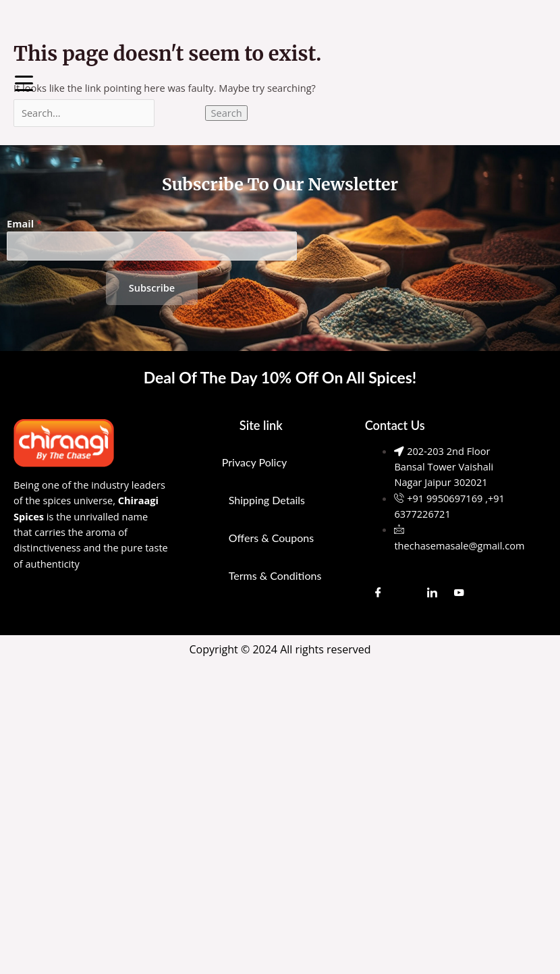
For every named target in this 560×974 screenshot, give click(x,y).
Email (24, 223)
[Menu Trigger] (24, 83)
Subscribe (152, 288)
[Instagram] (405, 592)
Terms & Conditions (275, 575)
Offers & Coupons (271, 538)
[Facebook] (379, 592)
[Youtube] (459, 592)
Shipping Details (267, 500)
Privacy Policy (255, 462)
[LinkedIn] (432, 592)
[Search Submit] (180, 113)
